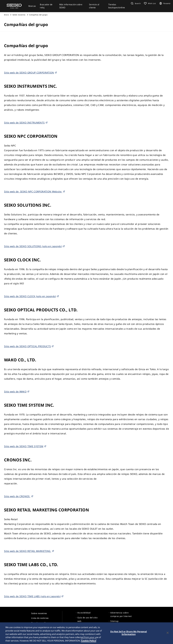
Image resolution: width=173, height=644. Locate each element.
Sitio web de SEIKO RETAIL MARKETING (29, 551)
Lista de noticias (40, 618)
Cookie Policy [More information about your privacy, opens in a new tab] (89, 641)
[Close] (168, 633)
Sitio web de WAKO (17, 392)
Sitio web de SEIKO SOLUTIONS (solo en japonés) (35, 246)
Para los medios (40, 623)
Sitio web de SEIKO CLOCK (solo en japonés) (32, 296)
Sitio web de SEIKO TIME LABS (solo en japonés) (34, 596)
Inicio (6, 15)
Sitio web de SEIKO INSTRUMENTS (26, 123)
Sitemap (114, 621)
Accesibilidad (84, 613)
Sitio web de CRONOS (19, 496)
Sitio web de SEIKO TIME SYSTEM (25, 446)
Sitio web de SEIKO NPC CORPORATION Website (35, 191)
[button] (135, 3)
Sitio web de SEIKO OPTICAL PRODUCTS (29, 346)
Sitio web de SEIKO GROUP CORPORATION (31, 73)
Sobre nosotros (19, 15)
